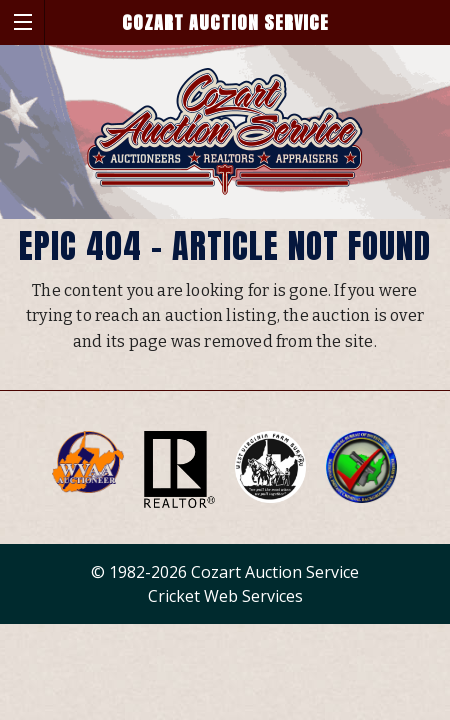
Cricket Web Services (225, 596)
